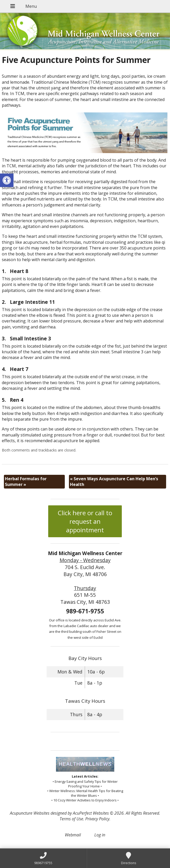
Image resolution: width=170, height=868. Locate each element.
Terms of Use (71, 819)
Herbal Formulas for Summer (26, 482)
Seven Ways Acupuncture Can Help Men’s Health (114, 482)
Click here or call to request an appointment (85, 521)
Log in (100, 835)
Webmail (73, 835)
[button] (7, 180)
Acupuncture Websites (30, 813)
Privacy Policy (97, 819)
